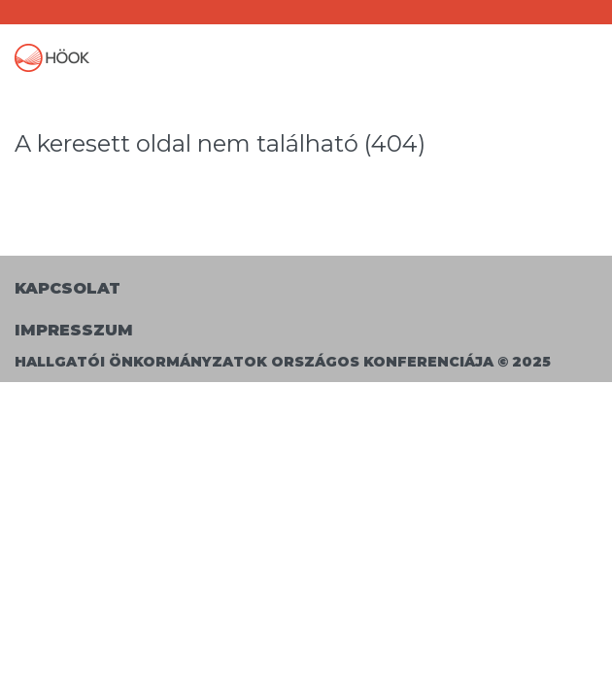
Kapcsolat (68, 288)
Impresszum (74, 330)
